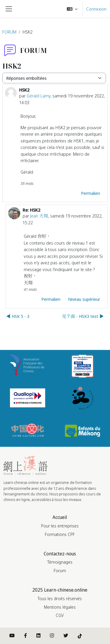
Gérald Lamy (39, 96)
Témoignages (60, 562)
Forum (60, 571)
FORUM (9, 32)
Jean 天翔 (39, 216)
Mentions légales (60, 607)
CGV (60, 615)
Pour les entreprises (60, 526)
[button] (72, 9)
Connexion (96, 9)
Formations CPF (60, 534)
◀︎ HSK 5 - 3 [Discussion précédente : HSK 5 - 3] (18, 316)
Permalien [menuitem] (90, 193)
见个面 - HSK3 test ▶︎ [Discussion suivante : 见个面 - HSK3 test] (83, 316)
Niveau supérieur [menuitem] (84, 299)
